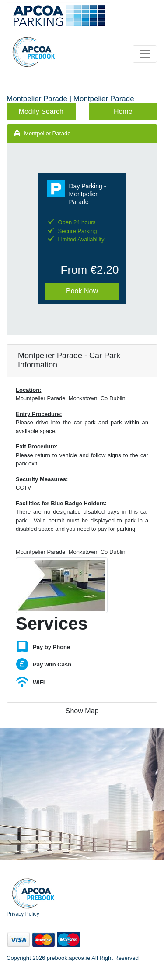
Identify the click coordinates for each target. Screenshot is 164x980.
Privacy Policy (23, 914)
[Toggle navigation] (145, 54)
